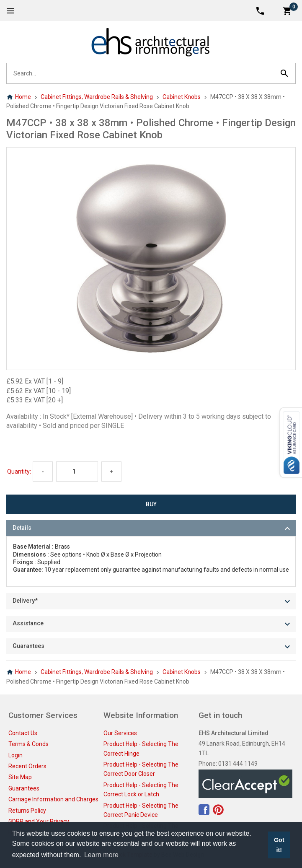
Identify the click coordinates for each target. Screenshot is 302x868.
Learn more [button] (101, 855)
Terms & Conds (28, 744)
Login (15, 755)
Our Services (120, 733)
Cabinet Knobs (182, 97)
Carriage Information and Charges (53, 799)
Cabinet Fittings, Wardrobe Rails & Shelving (97, 97)
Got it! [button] (279, 845)
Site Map (20, 777)
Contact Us (23, 733)
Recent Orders (27, 766)
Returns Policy (27, 811)
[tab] (151, 528)
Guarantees (24, 788)
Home (19, 97)
